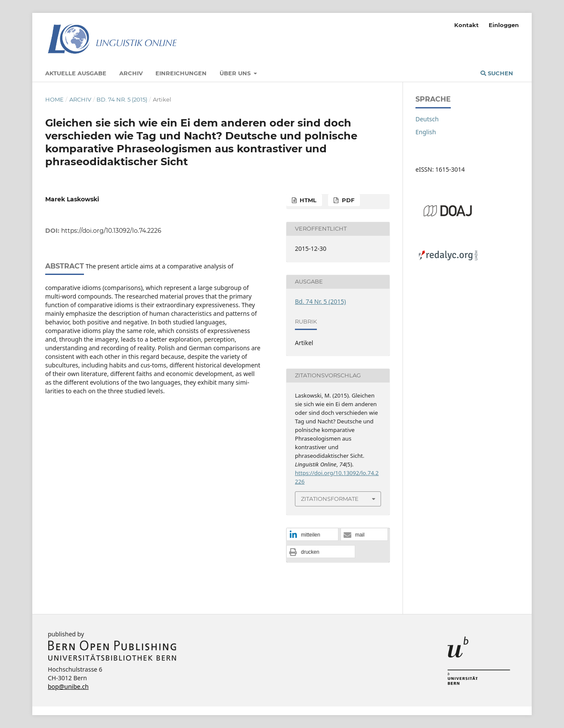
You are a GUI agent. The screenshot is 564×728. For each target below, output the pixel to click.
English (426, 132)
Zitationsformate (330, 499)
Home (54, 99)
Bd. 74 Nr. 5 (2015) (122, 99)
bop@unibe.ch (68, 686)
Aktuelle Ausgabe (76, 73)
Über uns (236, 73)
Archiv (131, 73)
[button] (312, 535)
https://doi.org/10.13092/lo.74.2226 (111, 231)
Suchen (497, 73)
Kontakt (466, 25)
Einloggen (504, 25)
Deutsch (427, 119)
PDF (347, 200)
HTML (307, 200)
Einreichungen (181, 73)
